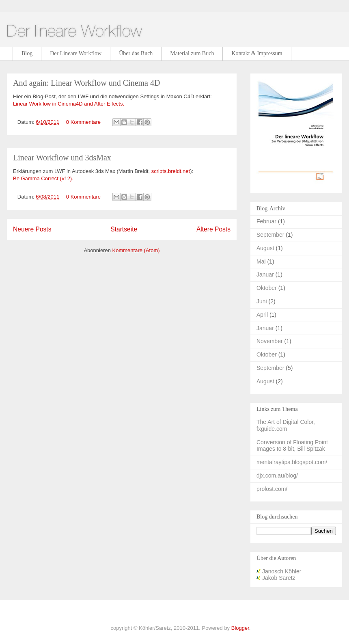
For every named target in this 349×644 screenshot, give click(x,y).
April (262, 315)
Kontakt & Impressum (257, 53)
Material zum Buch (192, 53)
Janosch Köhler (279, 571)
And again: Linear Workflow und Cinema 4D (86, 83)
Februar (266, 221)
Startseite (124, 229)
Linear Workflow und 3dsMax (62, 158)
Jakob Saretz (276, 578)
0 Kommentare (83, 122)
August (265, 248)
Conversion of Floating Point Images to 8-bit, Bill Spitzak (292, 446)
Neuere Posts (32, 229)
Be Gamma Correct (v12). (43, 178)
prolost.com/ (272, 489)
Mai (261, 261)
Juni (262, 301)
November (270, 341)
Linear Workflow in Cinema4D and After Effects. (69, 104)
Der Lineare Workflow (76, 53)
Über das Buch (136, 53)
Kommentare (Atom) (136, 250)
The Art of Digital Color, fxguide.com (286, 425)
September (270, 235)
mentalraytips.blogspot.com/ (292, 462)
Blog (27, 53)
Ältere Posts (213, 229)
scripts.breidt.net (171, 171)
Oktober (267, 288)
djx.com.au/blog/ (277, 475)
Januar (265, 274)
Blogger (240, 628)
